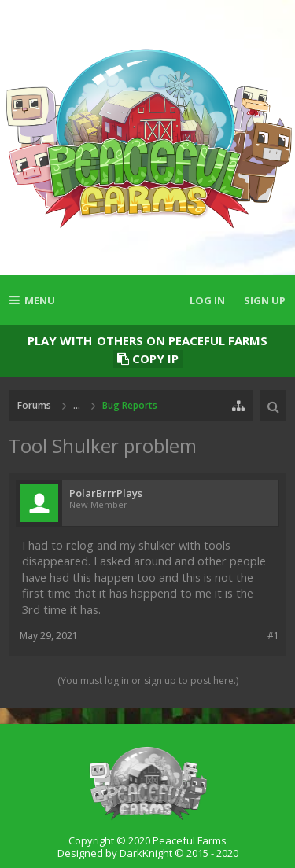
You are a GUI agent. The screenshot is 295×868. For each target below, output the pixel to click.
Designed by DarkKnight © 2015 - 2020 (148, 853)
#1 (273, 636)
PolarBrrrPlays (106, 493)
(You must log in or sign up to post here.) (148, 680)
